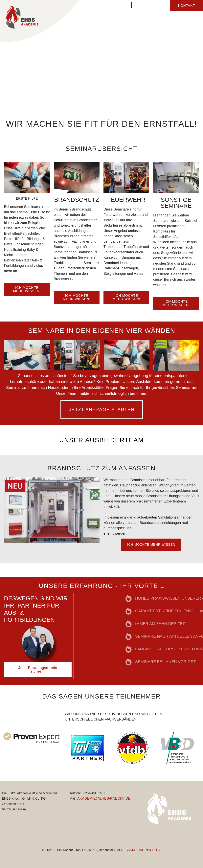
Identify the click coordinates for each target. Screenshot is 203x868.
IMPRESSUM (125, 850)
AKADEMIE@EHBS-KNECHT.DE (104, 798)
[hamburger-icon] (136, 5)
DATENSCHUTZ (149, 850)
